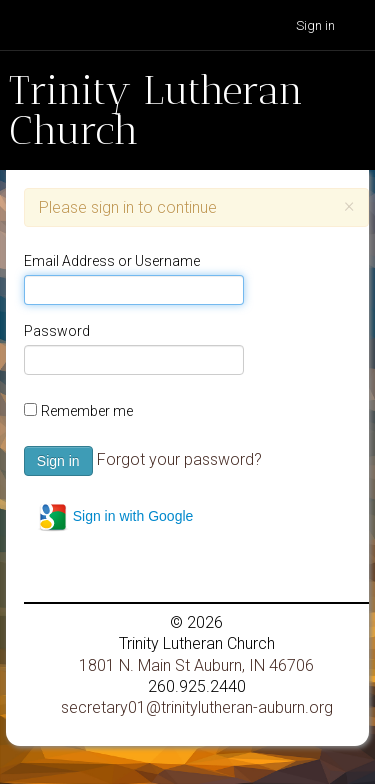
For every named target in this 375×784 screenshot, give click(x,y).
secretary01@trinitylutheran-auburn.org (197, 707)
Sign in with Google (115, 517)
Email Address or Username (112, 261)
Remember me (87, 411)
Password (57, 331)
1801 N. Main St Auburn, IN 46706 (196, 665)
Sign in (315, 25)
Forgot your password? (179, 459)
